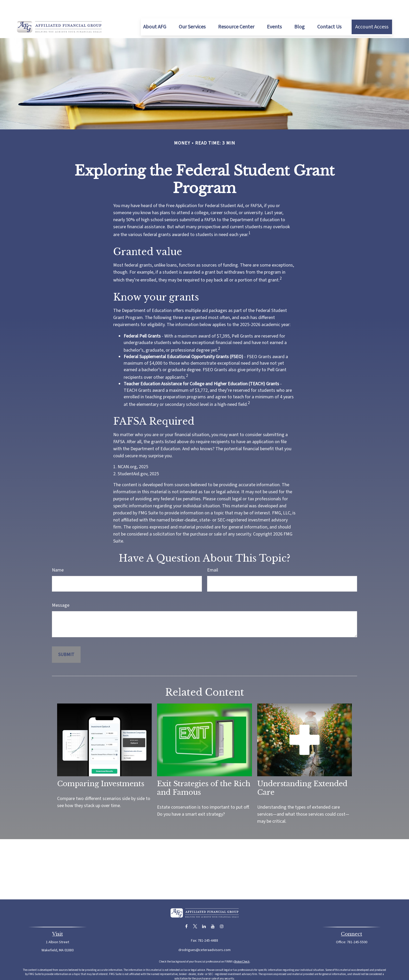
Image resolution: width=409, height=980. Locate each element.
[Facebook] (186, 911)
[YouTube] (213, 911)
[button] (155, 11)
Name (58, 554)
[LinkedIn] (204, 911)
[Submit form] (66, 639)
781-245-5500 (357, 927)
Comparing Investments (101, 768)
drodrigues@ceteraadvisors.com (204, 934)
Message (61, 590)
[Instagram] (222, 911)
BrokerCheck (242, 946)
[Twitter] (195, 911)
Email (213, 554)
